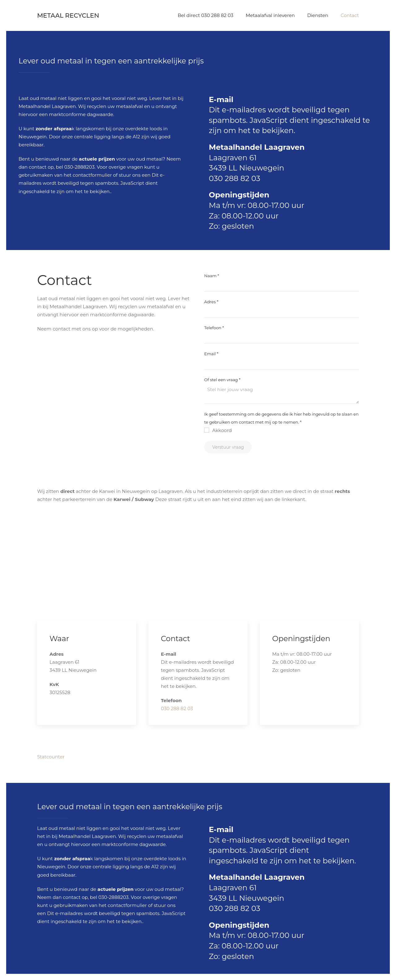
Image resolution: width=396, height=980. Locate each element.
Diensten (318, 15)
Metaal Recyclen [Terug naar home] (68, 15)
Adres (211, 302)
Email (211, 354)
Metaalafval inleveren (270, 15)
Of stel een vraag (222, 380)
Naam (212, 276)
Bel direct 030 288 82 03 (205, 15)
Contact (350, 15)
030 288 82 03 (235, 178)
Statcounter (51, 757)
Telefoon (214, 328)
